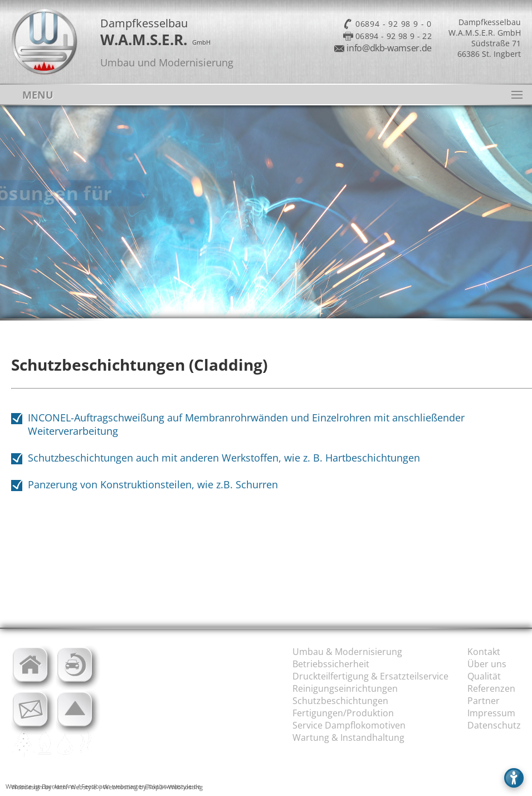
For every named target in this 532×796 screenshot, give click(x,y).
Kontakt (484, 652)
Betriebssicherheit (331, 664)
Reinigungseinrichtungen (345, 688)
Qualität (484, 676)
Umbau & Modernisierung (347, 652)
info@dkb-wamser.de (389, 48)
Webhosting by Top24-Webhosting (153, 787)
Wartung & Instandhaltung (348, 737)
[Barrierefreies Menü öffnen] (514, 778)
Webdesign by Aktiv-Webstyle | (56, 787)
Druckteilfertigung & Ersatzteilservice (370, 676)
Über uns (487, 664)
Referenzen (491, 688)
